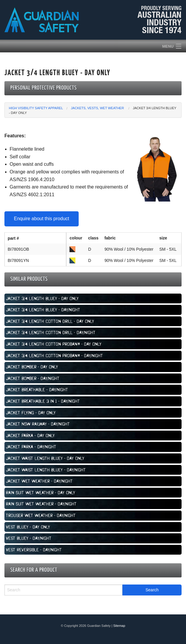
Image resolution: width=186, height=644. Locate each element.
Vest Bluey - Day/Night (29, 538)
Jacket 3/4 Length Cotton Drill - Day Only (50, 321)
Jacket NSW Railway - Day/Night (38, 424)
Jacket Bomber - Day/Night (33, 378)
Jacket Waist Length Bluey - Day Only (45, 458)
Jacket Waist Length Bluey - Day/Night (46, 470)
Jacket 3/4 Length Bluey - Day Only (42, 298)
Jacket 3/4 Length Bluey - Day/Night (43, 310)
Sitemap (119, 626)
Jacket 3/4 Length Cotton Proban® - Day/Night (54, 355)
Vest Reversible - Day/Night (34, 550)
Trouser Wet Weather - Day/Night (41, 515)
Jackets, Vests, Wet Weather (98, 108)
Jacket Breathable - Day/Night (37, 389)
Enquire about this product (42, 219)
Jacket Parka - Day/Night (31, 447)
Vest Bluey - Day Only (28, 527)
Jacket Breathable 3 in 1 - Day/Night (43, 401)
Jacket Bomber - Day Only (32, 367)
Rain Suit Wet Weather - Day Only (41, 492)
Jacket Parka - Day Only (30, 435)
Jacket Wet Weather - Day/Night (39, 481)
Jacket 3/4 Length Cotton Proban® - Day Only (54, 344)
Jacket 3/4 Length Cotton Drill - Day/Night (51, 332)
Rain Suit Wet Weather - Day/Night (41, 504)
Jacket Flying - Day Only (31, 413)
